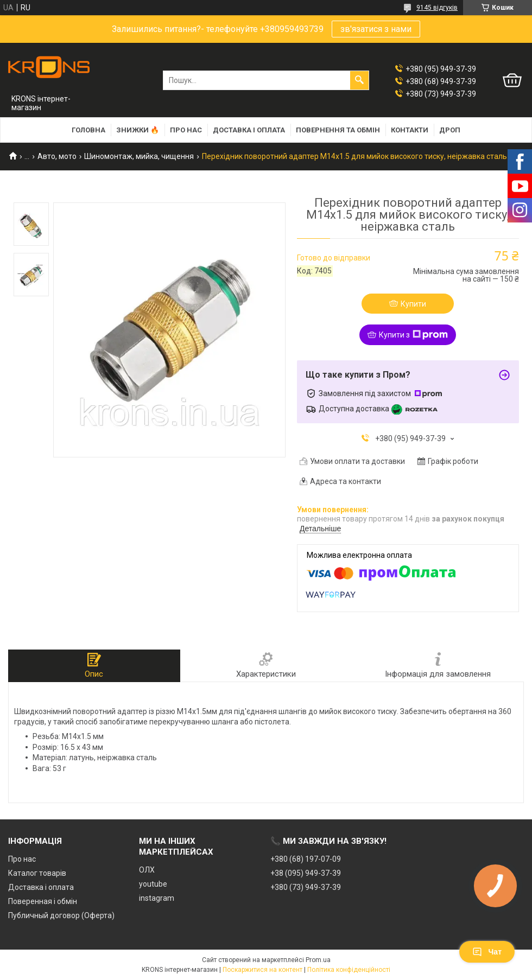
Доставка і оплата (249, 130)
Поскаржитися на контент (262, 970)
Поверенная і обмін (43, 901)
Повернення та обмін (338, 130)
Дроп (450, 130)
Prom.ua (318, 960)
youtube (153, 884)
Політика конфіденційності (349, 970)
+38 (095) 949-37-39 (306, 873)
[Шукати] (359, 80)
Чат (487, 952)
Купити (413, 304)
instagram (157, 898)
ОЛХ (147, 870)
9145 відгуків (437, 8)
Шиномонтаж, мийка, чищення (139, 156)
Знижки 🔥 (138, 130)
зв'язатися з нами (376, 29)
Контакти (410, 130)
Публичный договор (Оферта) (61, 915)
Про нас (186, 130)
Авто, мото (57, 156)
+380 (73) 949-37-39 (306, 887)
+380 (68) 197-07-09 (306, 859)
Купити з (413, 335)
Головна (88, 130)
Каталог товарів (37, 873)
